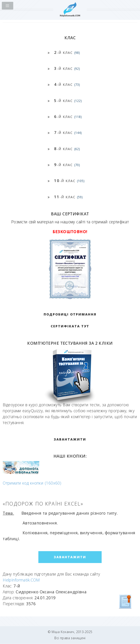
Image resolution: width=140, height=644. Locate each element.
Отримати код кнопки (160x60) (32, 483)
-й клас (67, 52)
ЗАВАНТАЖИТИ (70, 439)
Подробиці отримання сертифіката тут (70, 320)
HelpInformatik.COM (21, 580)
